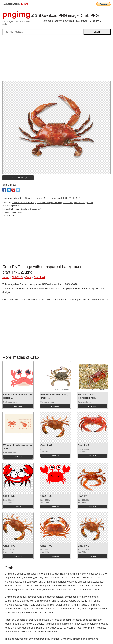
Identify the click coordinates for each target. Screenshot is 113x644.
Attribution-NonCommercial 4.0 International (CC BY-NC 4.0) (46, 198)
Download (18, 406)
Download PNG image (18, 178)
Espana (25, 4)
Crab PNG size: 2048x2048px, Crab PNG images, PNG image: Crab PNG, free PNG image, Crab (52, 203)
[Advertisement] (56, 59)
